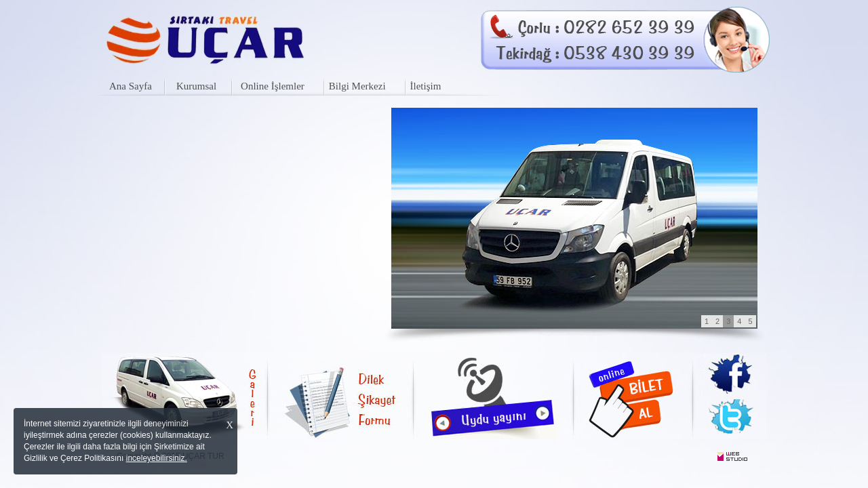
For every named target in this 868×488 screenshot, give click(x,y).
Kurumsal (196, 86)
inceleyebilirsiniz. (157, 458)
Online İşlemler (273, 86)
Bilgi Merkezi (357, 86)
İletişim (426, 86)
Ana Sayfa (131, 86)
